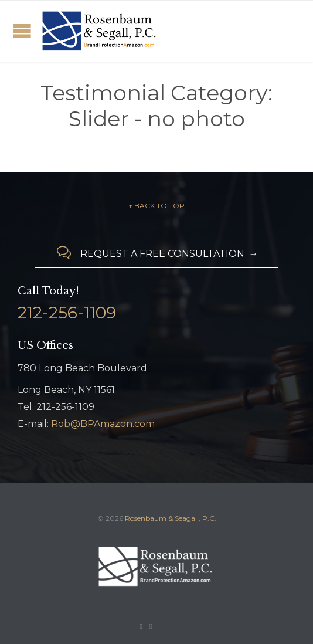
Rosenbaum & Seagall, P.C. (171, 518)
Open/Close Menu (22, 31)
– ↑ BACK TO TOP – (156, 206)
